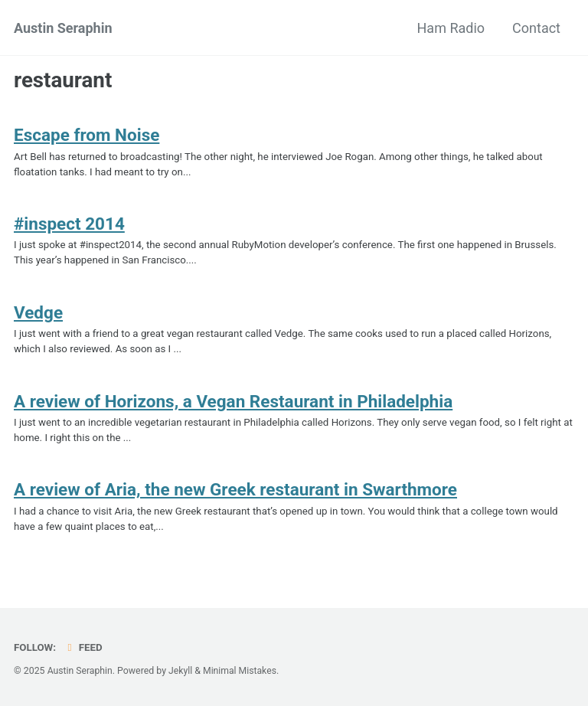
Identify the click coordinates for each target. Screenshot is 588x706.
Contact (536, 28)
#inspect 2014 (69, 225)
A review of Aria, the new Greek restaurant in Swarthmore (235, 495)
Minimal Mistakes (242, 672)
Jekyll (181, 672)
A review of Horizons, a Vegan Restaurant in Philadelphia (233, 405)
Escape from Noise (87, 136)
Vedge (38, 315)
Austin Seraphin (63, 28)
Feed (83, 648)
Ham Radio (451, 28)
